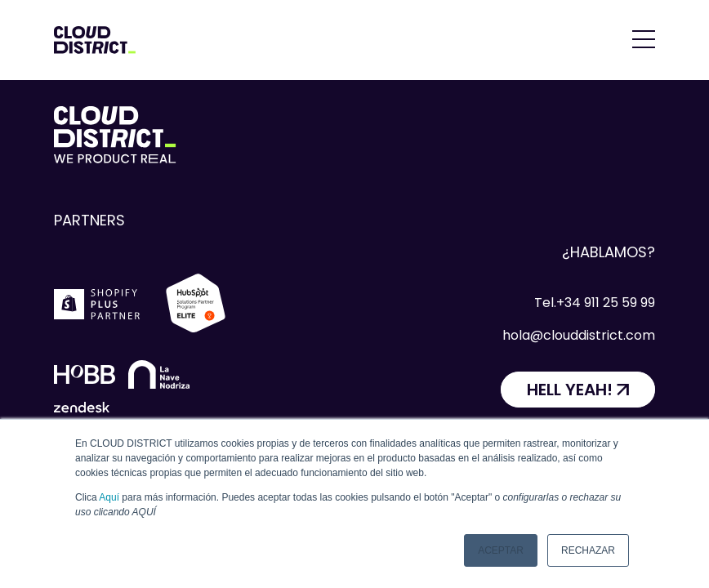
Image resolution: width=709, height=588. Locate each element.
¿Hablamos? (609, 252)
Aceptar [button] (501, 550)
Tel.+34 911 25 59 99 (595, 303)
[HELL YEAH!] (578, 390)
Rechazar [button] (588, 550)
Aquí (109, 497)
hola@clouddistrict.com (579, 335)
